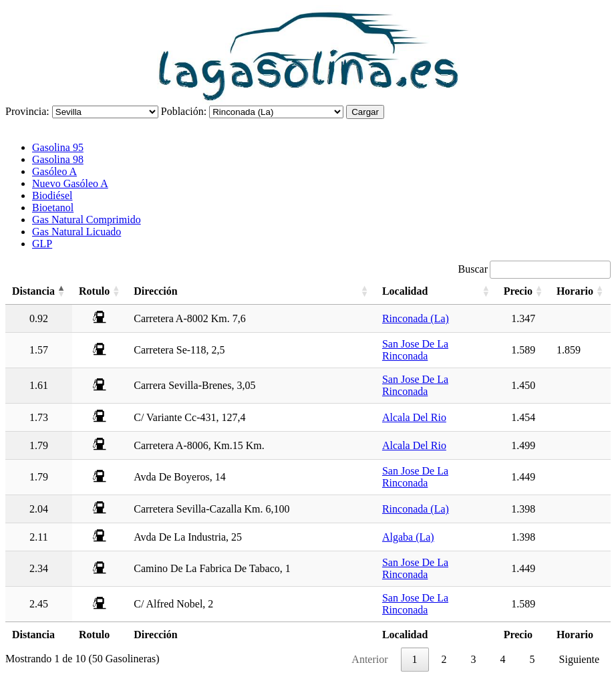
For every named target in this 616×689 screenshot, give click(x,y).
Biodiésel (52, 195)
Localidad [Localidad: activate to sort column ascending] (405, 291)
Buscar (534, 269)
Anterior (369, 659)
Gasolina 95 (58, 147)
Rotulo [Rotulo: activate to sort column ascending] (94, 291)
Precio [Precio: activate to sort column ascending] (518, 291)
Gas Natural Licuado (76, 232)
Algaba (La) (408, 537)
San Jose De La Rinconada (415, 350)
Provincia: (27, 111)
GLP (42, 244)
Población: (184, 111)
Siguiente (579, 659)
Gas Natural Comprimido (87, 220)
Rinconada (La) (416, 318)
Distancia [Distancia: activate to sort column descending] (33, 291)
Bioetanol (53, 208)
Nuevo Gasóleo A (70, 183)
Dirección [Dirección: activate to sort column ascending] (155, 291)
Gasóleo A (54, 171)
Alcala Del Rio (414, 417)
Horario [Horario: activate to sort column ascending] (575, 291)
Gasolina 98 (58, 159)
